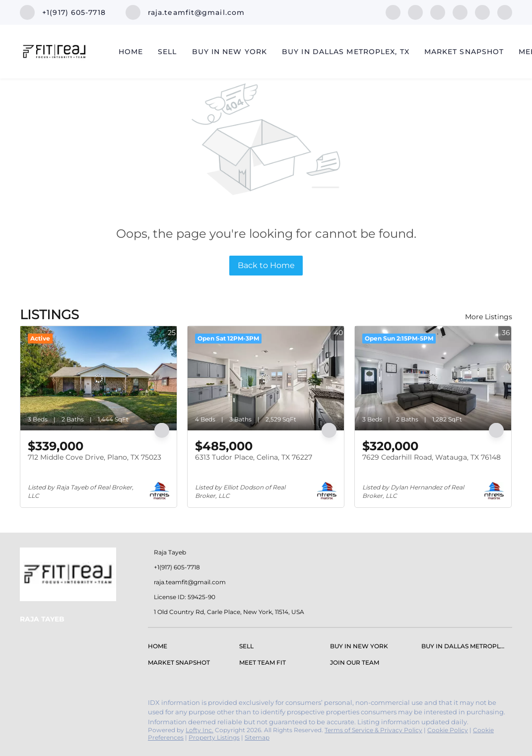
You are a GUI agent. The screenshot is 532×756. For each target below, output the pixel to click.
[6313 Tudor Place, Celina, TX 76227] (266, 378)
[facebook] (393, 12)
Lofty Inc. (199, 730)
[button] (160, 648)
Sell (167, 52)
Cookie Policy (448, 730)
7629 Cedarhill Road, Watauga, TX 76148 (432, 457)
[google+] (505, 12)
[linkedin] (415, 12)
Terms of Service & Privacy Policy (373, 730)
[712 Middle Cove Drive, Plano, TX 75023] (99, 378)
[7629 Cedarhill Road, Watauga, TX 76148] (433, 378)
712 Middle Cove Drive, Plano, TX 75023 (95, 457)
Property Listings (214, 737)
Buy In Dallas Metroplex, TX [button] (346, 52)
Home (131, 52)
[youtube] (482, 12)
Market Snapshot (464, 52)
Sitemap (257, 737)
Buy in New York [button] (230, 52)
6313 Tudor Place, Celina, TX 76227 (254, 457)
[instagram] (460, 12)
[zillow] (438, 12)
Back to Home (266, 265)
